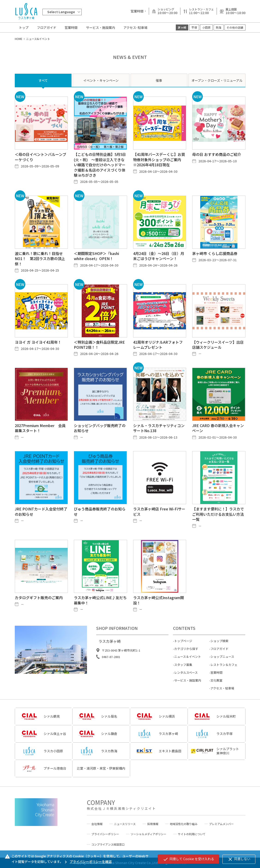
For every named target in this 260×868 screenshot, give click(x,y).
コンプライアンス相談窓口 (108, 844)
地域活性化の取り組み (184, 824)
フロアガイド (47, 27)
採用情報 (153, 824)
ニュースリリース (125, 824)
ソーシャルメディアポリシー (148, 834)
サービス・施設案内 (101, 27)
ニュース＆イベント (188, 667)
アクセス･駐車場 (135, 27)
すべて (43, 80)
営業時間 (71, 27)
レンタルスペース (186, 683)
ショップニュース (222, 667)
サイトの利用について (192, 834)
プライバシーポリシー (105, 834)
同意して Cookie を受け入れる (188, 859)
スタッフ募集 (183, 675)
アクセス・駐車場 (222, 699)
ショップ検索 (219, 652)
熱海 (218, 27)
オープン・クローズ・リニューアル (217, 80)
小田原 (206, 27)
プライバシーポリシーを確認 (87, 862)
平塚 (194, 27)
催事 (159, 80)
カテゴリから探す (186, 660)
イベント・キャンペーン (101, 80)
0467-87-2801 (111, 668)
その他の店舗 (235, 27)
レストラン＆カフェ (224, 675)
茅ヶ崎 (182, 27)
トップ (24, 27)
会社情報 (97, 824)
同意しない (239, 859)
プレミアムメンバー (221, 824)
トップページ (183, 652)
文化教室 (216, 691)
